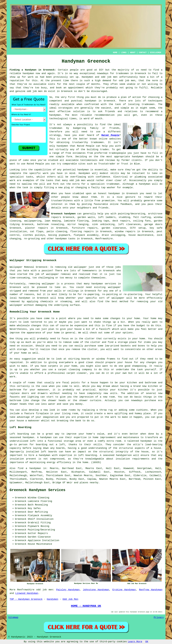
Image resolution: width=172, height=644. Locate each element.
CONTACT (143, 53)
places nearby (89, 483)
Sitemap (13, 617)
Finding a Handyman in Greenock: (33, 70)
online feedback (121, 204)
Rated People (110, 135)
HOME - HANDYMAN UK (86, 606)
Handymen (87, 77)
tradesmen (122, 73)
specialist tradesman (105, 184)
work (13, 180)
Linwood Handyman (27, 593)
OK (147, 642)
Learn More (135, 642)
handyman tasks (65, 239)
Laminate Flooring (40, 501)
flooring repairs (82, 232)
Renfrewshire (104, 239)
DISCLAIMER (155, 53)
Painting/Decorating (41, 530)
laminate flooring (76, 221)
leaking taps (100, 221)
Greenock (132, 193)
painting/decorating (132, 214)
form (69, 157)
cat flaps (37, 232)
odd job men (127, 81)
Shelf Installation (41, 519)
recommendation (105, 115)
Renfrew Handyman (151, 590)
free (97, 201)
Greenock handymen (63, 214)
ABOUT (133, 53)
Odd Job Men (70, 599)
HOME (115, 53)
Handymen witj (88, 173)
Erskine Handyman (124, 590)
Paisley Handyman (68, 590)
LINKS (124, 53)
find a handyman (29, 468)
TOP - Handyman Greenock (26, 599)
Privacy (159, 617)
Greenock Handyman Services (38, 490)
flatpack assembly (86, 235)
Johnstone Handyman (96, 590)
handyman (28, 73)
